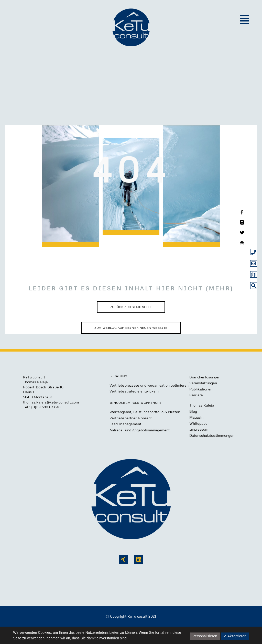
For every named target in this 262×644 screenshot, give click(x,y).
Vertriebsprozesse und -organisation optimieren (149, 385)
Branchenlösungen (205, 377)
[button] (244, 20)
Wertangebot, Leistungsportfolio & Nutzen (145, 412)
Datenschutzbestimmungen (212, 435)
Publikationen (201, 389)
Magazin (196, 417)
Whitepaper (199, 423)
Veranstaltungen (203, 383)
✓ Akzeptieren (235, 636)
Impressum (199, 429)
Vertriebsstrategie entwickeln (134, 391)
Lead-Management (125, 424)
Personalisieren (205, 636)
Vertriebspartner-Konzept (131, 418)
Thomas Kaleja (202, 405)
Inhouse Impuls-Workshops (136, 403)
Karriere (196, 395)
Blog (193, 411)
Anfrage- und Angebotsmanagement (140, 430)
